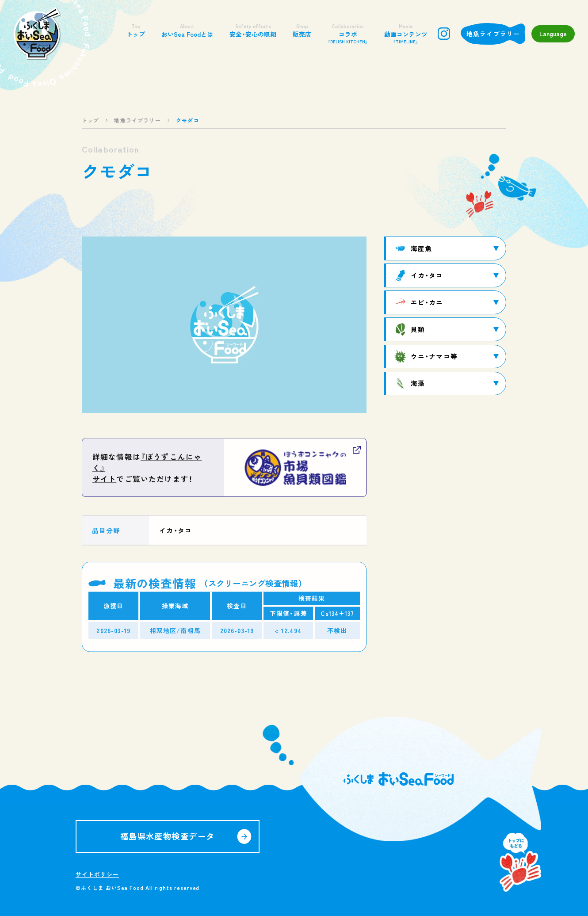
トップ (136, 31)
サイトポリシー (97, 874)
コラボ (348, 34)
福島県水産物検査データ (168, 836)
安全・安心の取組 (253, 31)
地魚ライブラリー (493, 34)
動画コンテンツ (406, 34)
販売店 (302, 31)
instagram (444, 34)
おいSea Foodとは (187, 31)
